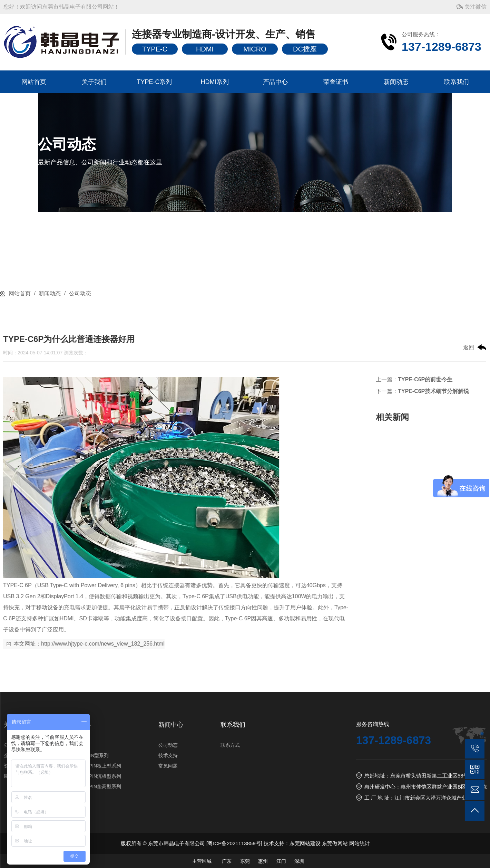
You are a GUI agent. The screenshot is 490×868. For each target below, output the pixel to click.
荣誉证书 (336, 82)
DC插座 (305, 49)
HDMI (205, 49)
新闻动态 (396, 82)
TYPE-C (155, 49)
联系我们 (457, 82)
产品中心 (275, 82)
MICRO (255, 49)
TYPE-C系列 (154, 82)
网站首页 (34, 82)
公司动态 (79, 293)
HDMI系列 (215, 82)
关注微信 (476, 7)
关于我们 (94, 82)
